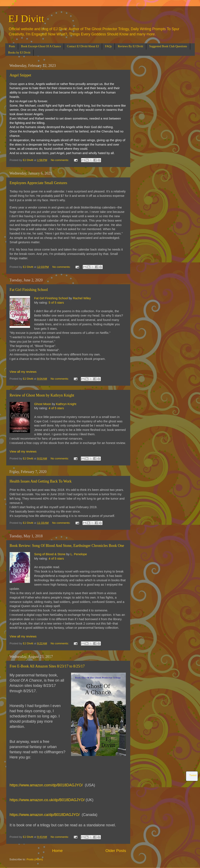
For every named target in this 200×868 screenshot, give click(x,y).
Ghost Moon (43, 404)
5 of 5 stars (56, 303)
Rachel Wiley (82, 298)
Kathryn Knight (66, 404)
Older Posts (116, 851)
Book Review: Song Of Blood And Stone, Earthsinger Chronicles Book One (67, 546)
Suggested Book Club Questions (168, 46)
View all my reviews (23, 372)
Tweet (193, 775)
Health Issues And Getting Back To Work (41, 481)
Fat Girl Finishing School (29, 290)
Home (57, 851)
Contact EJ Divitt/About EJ (83, 46)
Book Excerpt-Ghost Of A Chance (41, 46)
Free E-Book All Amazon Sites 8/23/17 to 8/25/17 (47, 666)
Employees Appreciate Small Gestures (38, 183)
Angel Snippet (20, 75)
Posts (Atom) (35, 859)
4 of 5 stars (56, 408)
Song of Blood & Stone (50, 554)
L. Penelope (79, 554)
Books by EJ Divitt (19, 53)
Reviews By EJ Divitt (130, 46)
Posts (12, 46)
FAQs (108, 46)
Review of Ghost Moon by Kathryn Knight (42, 395)
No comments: (60, 160)
